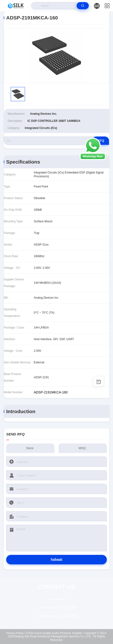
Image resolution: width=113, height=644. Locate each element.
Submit (57, 560)
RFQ (101, 141)
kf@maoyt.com (60, 607)
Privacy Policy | (16, 633)
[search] (83, 6)
